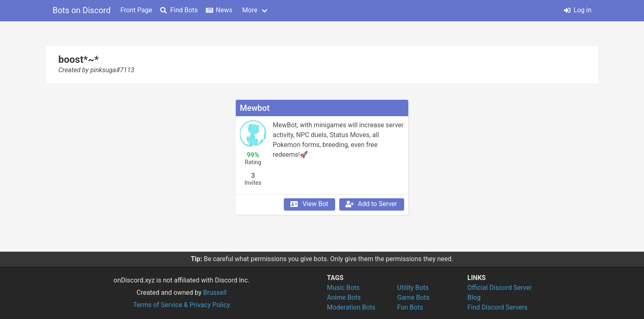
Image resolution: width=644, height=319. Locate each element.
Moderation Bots (351, 307)
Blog (474, 297)
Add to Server (371, 204)
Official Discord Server (500, 288)
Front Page (136, 10)
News (219, 10)
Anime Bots (344, 297)
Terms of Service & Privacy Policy (182, 305)
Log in (578, 10)
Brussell (215, 293)
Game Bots (413, 297)
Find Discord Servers (497, 307)
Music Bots (343, 288)
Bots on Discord (82, 10)
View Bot (309, 204)
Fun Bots (410, 307)
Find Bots (179, 10)
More (250, 10)
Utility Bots (413, 288)
